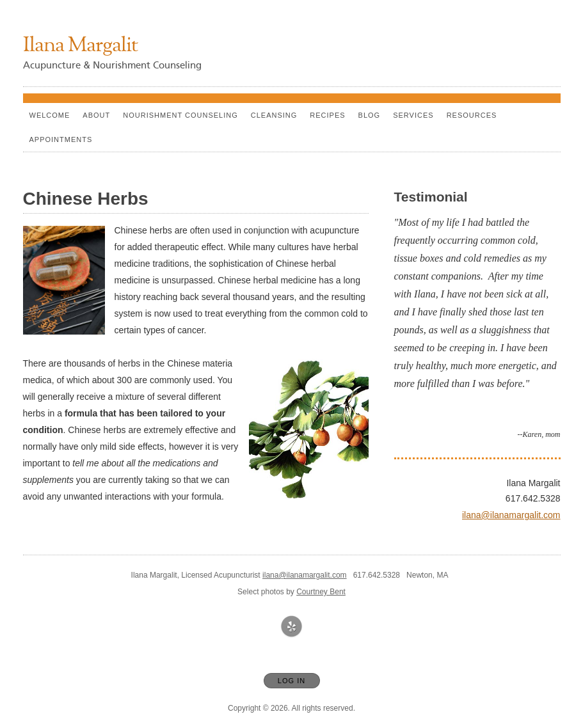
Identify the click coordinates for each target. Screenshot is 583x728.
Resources (472, 115)
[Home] (80, 47)
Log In (291, 681)
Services (413, 115)
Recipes (327, 115)
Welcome (50, 115)
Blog (370, 115)
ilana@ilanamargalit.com (511, 515)
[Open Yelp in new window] (292, 627)
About (96, 115)
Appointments (61, 139)
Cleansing (274, 115)
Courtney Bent (321, 592)
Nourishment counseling (180, 115)
